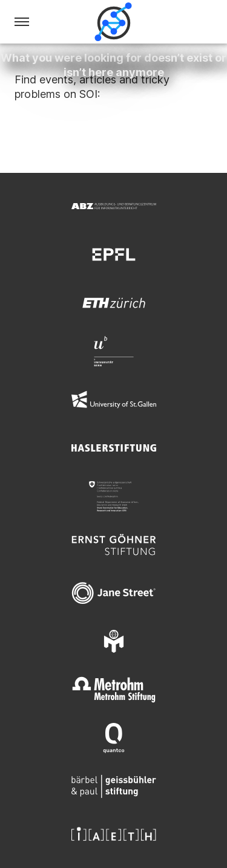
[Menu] (22, 22)
